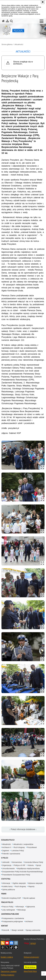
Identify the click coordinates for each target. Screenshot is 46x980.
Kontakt (5, 926)
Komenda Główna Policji (34, 862)
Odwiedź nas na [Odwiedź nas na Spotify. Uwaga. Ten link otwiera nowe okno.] (16, 947)
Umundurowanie (8, 869)
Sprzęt (39, 865)
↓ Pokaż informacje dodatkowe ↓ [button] (23, 829)
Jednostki (6, 862)
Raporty (31, 886)
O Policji (5, 858)
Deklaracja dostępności (31, 957)
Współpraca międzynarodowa (28, 869)
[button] (42, 21)
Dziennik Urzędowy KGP (12, 898)
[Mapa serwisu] (7, 21)
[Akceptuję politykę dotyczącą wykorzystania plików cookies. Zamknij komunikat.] (43, 2)
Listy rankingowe (9, 910)
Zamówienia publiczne (10, 914)
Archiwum (29, 921)
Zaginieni (6, 851)
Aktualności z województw (23, 844)
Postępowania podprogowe (13, 921)
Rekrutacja (22, 910)
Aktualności (19, 44)
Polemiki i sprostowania (11, 854)
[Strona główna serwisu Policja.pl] (3, 21)
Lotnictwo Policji (18, 851)
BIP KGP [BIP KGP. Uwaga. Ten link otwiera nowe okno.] (33, 943)
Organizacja (7, 865)
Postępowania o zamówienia (13, 918)
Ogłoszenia (31, 907)
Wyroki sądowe (29, 898)
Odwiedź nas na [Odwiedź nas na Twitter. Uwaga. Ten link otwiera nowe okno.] (7, 947)
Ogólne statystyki (19, 883)
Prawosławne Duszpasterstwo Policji (16, 875)
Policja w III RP (20, 865)
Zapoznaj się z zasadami (9, 971)
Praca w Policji (7, 902)
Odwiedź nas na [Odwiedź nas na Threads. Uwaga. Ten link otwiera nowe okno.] (3, 947)
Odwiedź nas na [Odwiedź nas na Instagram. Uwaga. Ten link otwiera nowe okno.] (16, 943)
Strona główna (7, 44)
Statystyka (6, 879)
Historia (31, 865)
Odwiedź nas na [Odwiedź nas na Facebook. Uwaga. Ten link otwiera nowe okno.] (12, 943)
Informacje (6, 883)
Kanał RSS (3, 943)
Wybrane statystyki (35, 883)
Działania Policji (8, 840)
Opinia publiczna (9, 890)
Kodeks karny (7, 886)
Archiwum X (7, 847)
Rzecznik (6, 930)
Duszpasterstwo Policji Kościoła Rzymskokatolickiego (23, 872)
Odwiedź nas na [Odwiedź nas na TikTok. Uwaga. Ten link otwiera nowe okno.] (12, 947)
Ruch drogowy (19, 847)
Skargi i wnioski (17, 930)
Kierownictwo (17, 862)
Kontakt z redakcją (7, 957)
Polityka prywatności (7, 975)
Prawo (4, 894)
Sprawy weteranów (33, 930)
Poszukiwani (32, 847)
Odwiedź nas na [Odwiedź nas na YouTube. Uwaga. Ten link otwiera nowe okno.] (7, 943)
